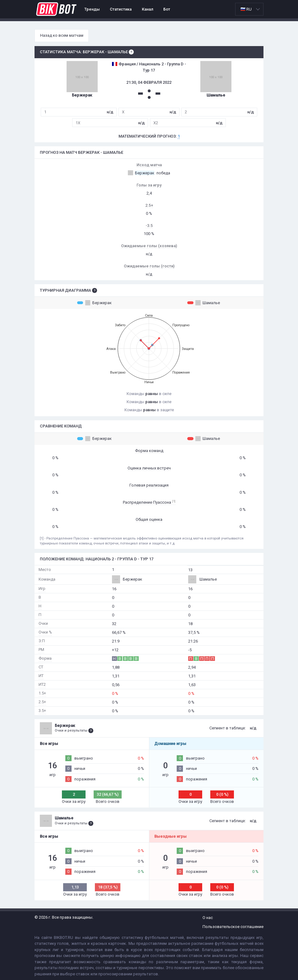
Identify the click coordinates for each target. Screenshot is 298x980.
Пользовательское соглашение (233, 927)
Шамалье (204, 303)
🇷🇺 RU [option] (246, 9)
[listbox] (249, 9)
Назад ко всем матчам (62, 35)
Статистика (121, 9)
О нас (208, 918)
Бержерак (94, 303)
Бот (167, 9)
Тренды (92, 9)
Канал (148, 9)
